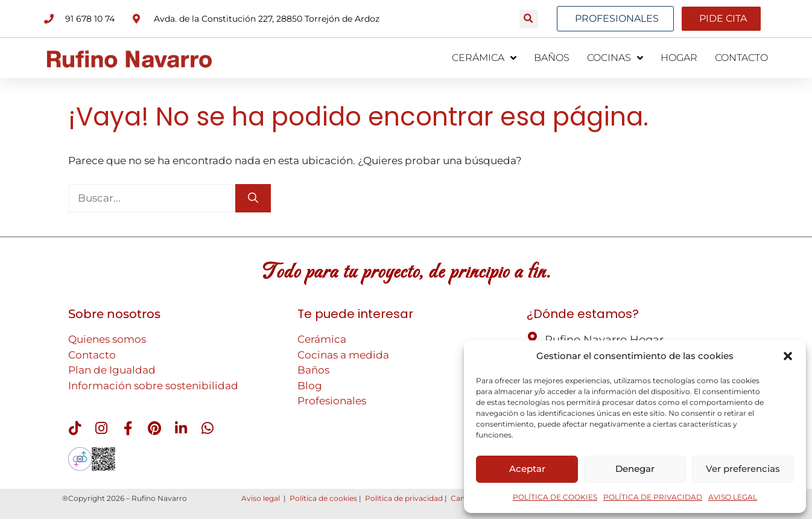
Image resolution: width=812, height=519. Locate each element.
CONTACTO (741, 58)
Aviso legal (261, 498)
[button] (788, 356)
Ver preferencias (743, 469)
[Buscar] (253, 198)
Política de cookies (323, 498)
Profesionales (332, 401)
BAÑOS (552, 58)
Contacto (92, 354)
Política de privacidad (404, 498)
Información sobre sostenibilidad (153, 385)
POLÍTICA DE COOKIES (555, 497)
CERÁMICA (484, 58)
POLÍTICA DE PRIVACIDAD (653, 497)
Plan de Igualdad (112, 370)
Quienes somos (107, 339)
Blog (310, 385)
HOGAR (679, 58)
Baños (313, 370)
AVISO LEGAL (733, 497)
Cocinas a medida (343, 354)
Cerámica (322, 339)
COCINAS (615, 58)
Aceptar (527, 469)
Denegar (635, 469)
